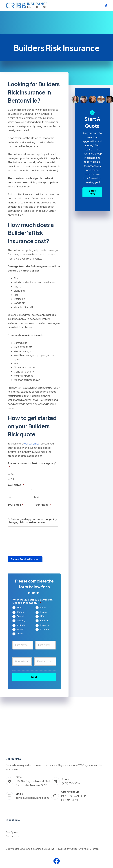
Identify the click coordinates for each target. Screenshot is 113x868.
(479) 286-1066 (71, 783)
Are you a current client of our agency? (32, 465)
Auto (19, 607)
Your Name (16, 485)
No (13, 479)
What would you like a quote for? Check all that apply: (33, 601)
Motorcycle (23, 620)
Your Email (16, 505)
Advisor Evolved (79, 849)
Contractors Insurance (47, 629)
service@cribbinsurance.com (32, 798)
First (10, 497)
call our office (32, 443)
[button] (92, 192)
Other (20, 633)
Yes (13, 474)
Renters (44, 611)
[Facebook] (57, 861)
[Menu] (106, 5)
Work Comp (23, 629)
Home (43, 607)
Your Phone (43, 505)
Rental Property (23, 616)
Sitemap (94, 849)
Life (42, 616)
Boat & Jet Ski (47, 620)
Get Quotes (13, 832)
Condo (20, 611)
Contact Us (12, 836)
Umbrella (21, 624)
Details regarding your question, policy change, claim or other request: (32, 521)
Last (37, 497)
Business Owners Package (47, 624)
